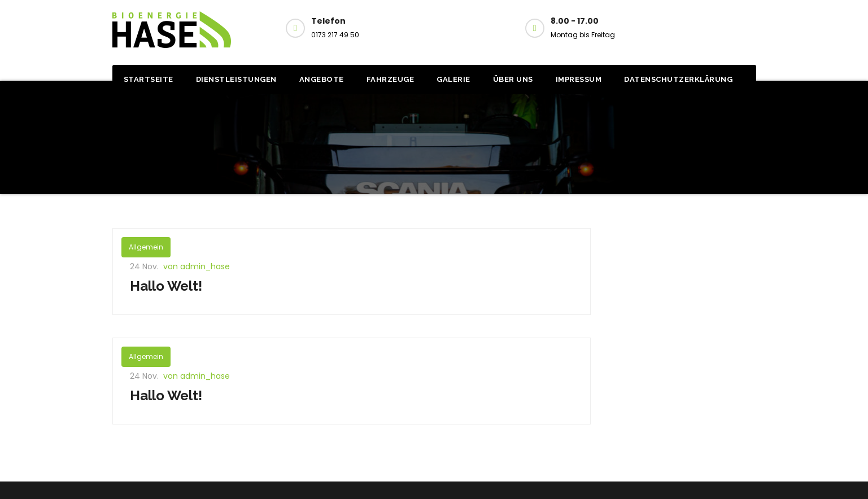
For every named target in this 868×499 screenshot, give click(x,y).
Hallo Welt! (166, 286)
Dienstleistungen (236, 79)
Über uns (513, 79)
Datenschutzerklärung (678, 79)
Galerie (453, 79)
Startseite (149, 79)
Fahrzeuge (391, 79)
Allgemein (146, 247)
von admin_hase (197, 266)
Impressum (579, 79)
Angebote (322, 79)
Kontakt (712, 27)
